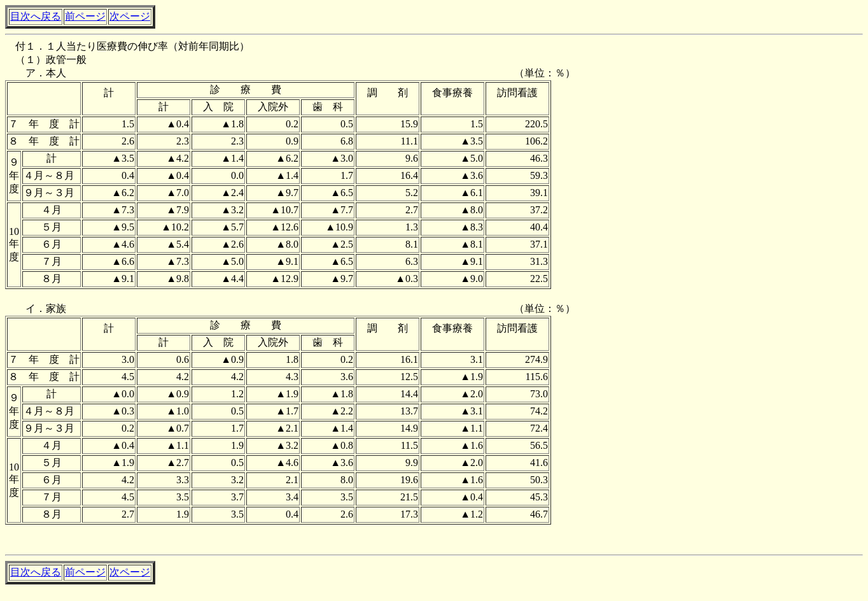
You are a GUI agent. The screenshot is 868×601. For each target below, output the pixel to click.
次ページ (130, 16)
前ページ (85, 16)
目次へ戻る (36, 16)
